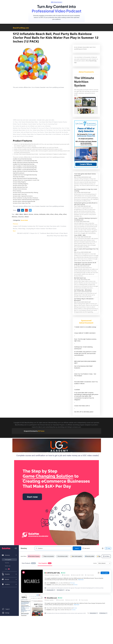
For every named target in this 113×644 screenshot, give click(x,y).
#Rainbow (15, 217)
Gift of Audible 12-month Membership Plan (25, 161)
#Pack (52, 214)
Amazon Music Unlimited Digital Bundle (24, 201)
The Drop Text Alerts (19, 177)
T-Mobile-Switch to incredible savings (85, 327)
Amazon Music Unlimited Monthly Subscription (26, 200)
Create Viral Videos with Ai (82, 406)
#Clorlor (31, 214)
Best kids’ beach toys (80, 278)
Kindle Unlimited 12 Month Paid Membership (25, 171)
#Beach (26, 214)
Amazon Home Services (20, 189)
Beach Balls (24, 220)
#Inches (36, 214)
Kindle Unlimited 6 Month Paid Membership (25, 178)
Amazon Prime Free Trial (20, 185)
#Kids (48, 214)
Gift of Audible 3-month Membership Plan (25, 166)
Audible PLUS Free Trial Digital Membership (25, 175)
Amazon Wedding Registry (21, 184)
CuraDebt (77, 390)
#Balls (21, 214)
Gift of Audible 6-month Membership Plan (25, 168)
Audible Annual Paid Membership (22, 159)
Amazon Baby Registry (19, 182)
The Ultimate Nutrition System (84, 82)
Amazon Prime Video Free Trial (22, 203)
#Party (56, 214)
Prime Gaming (17, 191)
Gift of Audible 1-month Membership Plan (25, 170)
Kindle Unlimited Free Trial (20, 187)
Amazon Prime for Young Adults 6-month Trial (26, 180)
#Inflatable (42, 214)
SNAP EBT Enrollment (19, 173)
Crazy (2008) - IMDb (80, 235)
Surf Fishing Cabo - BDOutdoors (83, 290)
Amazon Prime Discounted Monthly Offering (25, 192)
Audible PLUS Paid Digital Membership (24, 164)
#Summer (21, 217)
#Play (61, 214)
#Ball (17, 214)
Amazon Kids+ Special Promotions (23, 196)
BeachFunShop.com (21, 28)
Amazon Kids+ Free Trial (20, 194)
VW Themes (41, 431)
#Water (27, 217)
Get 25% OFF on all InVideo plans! (84, 412)
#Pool (65, 214)
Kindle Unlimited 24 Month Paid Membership (25, 162)
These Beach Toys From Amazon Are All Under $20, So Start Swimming (85, 263)
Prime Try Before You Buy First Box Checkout (25, 198)
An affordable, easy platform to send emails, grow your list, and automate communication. (85, 353)
